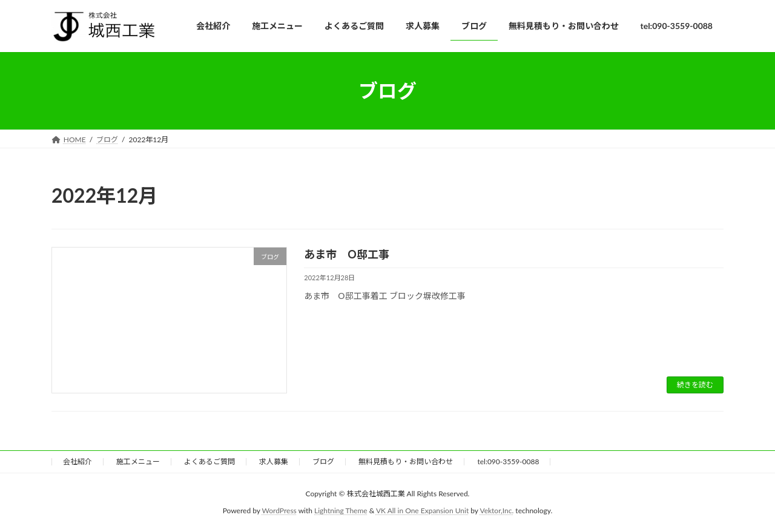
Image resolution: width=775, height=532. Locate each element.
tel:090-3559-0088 (508, 461)
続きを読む (695, 385)
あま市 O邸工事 (347, 254)
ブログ (323, 461)
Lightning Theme (341, 511)
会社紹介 (77, 461)
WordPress (279, 511)
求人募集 (274, 461)
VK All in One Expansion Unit (422, 511)
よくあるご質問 (209, 461)
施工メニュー (138, 461)
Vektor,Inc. (496, 511)
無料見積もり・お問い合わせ (406, 461)
